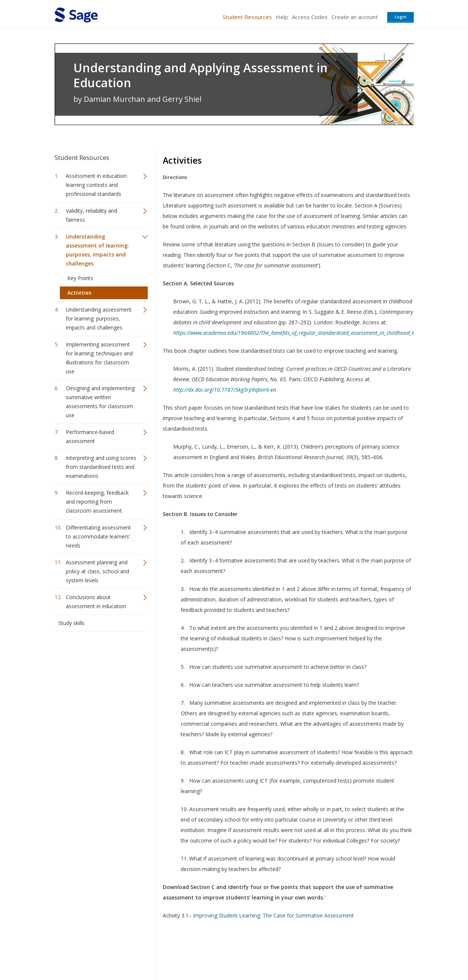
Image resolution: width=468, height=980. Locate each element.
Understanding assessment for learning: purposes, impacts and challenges (99, 318)
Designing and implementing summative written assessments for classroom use (100, 402)
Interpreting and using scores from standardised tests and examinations (101, 467)
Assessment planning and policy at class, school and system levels (97, 571)
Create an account (355, 17)
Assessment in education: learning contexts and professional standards (97, 185)
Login (400, 17)
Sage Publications (97, 952)
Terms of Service (277, 952)
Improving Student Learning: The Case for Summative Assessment (273, 915)
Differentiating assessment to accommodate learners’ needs (98, 536)
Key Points (80, 278)
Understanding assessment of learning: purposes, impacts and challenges (97, 250)
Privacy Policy (364, 952)
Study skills (71, 623)
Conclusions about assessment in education (96, 602)
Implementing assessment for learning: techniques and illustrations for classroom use (99, 358)
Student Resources (247, 17)
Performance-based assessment (90, 436)
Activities (79, 293)
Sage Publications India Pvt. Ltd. (163, 952)
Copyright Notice (323, 952)
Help (282, 17)
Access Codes (310, 17)
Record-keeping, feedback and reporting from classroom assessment (97, 502)
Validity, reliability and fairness (91, 215)
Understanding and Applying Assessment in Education (201, 75)
